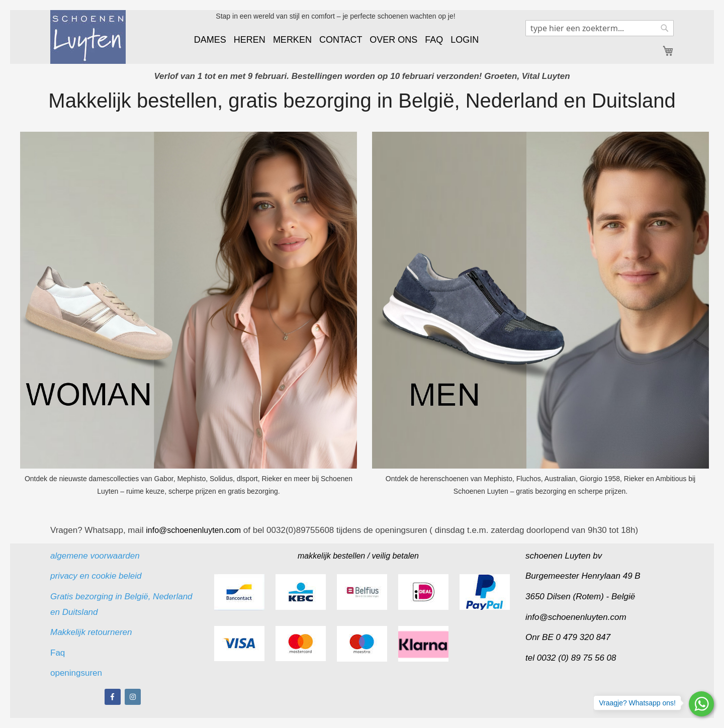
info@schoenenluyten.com (576, 617)
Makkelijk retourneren (91, 632)
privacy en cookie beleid (96, 576)
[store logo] (88, 37)
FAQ (434, 40)
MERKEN (292, 40)
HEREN (250, 40)
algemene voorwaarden (95, 556)
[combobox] (600, 28)
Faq (59, 653)
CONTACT (341, 40)
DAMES (210, 40)
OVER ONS (393, 40)
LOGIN (465, 40)
